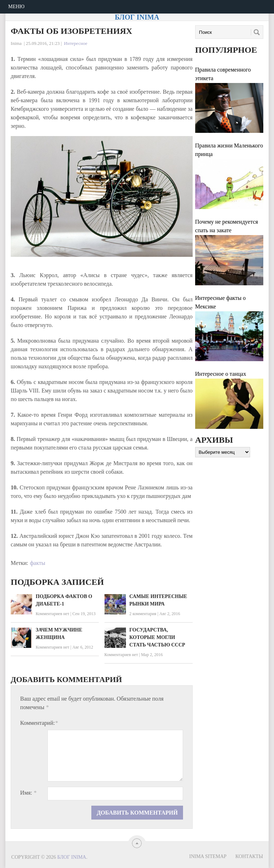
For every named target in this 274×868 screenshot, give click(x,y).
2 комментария (143, 614)
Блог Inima (137, 17)
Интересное (76, 43)
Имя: (28, 793)
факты (38, 563)
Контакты (249, 856)
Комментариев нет (52, 614)
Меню (16, 7)
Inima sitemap (208, 856)
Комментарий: (39, 723)
